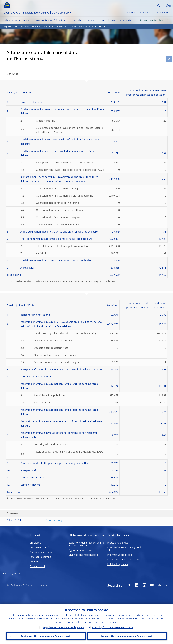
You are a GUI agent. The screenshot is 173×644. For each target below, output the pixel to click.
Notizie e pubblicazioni (122, 20)
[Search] (143, 5)
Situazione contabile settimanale (89, 26)
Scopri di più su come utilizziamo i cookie (112, 627)
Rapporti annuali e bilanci (58, 26)
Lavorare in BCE (163, 13)
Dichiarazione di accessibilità (124, 559)
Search (159, 6)
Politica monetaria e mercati (17, 20)
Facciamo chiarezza (41, 552)
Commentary (54, 520)
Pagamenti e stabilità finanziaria (51, 20)
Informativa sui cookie (120, 555)
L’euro (91, 20)
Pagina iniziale (10, 26)
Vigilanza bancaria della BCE (154, 20)
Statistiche (77, 20)
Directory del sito (12, 574)
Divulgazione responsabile (83, 555)
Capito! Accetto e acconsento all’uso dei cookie (46, 636)
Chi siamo (130, 13)
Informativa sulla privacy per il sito (124, 549)
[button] (163, 6)
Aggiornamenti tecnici (81, 550)
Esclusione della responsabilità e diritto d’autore (86, 544)
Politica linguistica (118, 564)
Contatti (34, 561)
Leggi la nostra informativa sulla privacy (64, 627)
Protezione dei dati (118, 543)
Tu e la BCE (145, 13)
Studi (103, 20)
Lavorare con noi (39, 547)
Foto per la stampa (40, 557)
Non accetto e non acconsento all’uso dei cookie (127, 636)
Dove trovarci (37, 566)
